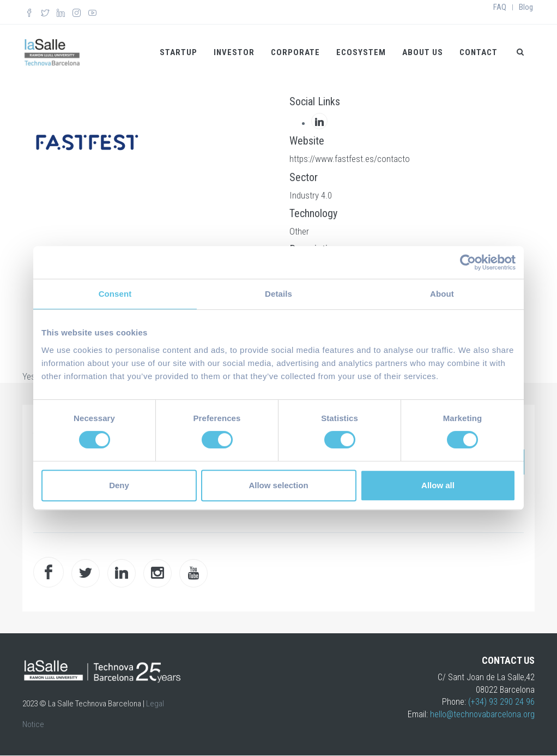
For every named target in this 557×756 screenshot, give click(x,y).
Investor (234, 52)
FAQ (500, 7)
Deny (119, 485)
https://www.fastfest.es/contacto (350, 159)
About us (423, 52)
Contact (479, 52)
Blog (526, 7)
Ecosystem (361, 52)
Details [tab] (278, 294)
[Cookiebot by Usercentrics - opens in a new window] (468, 262)
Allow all (438, 485)
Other (299, 231)
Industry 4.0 (311, 195)
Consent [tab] (115, 294)
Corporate (295, 52)
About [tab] (442, 294)
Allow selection (278, 485)
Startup (178, 52)
